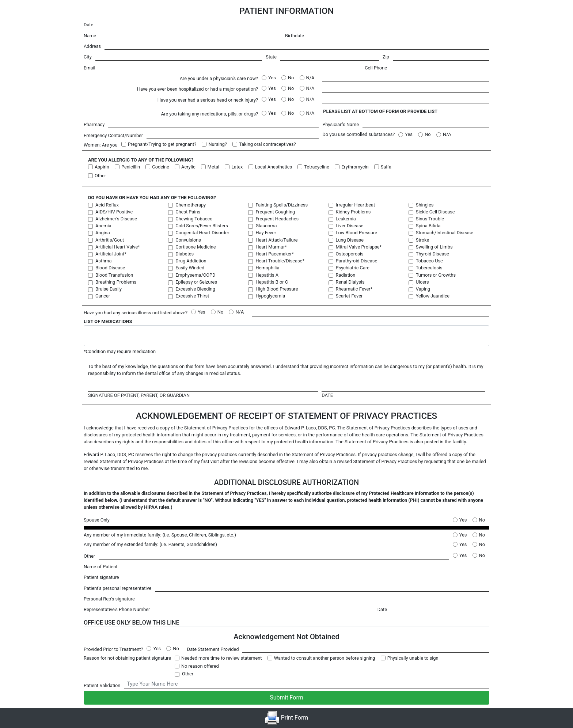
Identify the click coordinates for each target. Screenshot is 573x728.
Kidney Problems (353, 212)
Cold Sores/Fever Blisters (202, 226)
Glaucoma (266, 226)
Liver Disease (350, 226)
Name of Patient (101, 567)
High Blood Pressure (277, 289)
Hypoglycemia (270, 296)
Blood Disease (110, 268)
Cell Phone (376, 68)
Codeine (161, 167)
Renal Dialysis (350, 282)
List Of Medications (108, 321)
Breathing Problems (116, 282)
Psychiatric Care (353, 268)
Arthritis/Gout (110, 240)
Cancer (103, 296)
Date (88, 25)
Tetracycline (316, 167)
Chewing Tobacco (194, 219)
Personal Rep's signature (109, 599)
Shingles (425, 205)
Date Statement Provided (213, 649)
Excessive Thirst (192, 296)
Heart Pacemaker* (275, 254)
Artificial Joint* (111, 254)
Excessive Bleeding (195, 289)
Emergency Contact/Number (113, 135)
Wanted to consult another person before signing (325, 658)
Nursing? (218, 144)
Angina (103, 233)
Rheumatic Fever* (354, 289)
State (271, 57)
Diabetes (185, 254)
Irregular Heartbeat (355, 205)
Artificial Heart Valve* (118, 247)
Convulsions (188, 240)
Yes (272, 78)
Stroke (422, 240)
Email (90, 68)
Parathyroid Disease (357, 261)
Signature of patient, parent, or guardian (139, 395)
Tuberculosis (429, 268)
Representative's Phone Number (117, 609)
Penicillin (131, 167)
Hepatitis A (267, 275)
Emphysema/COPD (195, 275)
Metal (213, 167)
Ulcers (422, 282)
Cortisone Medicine (196, 247)
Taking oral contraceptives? (267, 144)
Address (92, 46)
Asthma (103, 261)
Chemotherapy (191, 205)
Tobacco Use (429, 261)
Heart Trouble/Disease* (280, 261)
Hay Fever (266, 233)
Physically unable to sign (413, 658)
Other (100, 176)
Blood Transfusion (114, 275)
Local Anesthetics (274, 167)
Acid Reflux (107, 205)
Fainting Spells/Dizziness (282, 205)
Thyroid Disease (432, 254)
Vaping (423, 289)
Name (90, 36)
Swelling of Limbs (434, 247)
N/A (310, 78)
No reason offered (200, 666)
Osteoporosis (350, 254)
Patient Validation (102, 685)
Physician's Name (341, 124)
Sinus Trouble (430, 219)
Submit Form (286, 697)
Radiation (346, 275)
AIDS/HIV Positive (114, 212)
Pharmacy (94, 124)
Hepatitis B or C (272, 282)
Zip (386, 57)
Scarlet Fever (349, 296)
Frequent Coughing (275, 212)
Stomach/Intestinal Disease (445, 233)
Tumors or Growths (436, 275)
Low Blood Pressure (356, 233)
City (88, 57)
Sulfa (386, 167)
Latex (237, 167)
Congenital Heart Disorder (202, 233)
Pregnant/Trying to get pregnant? (162, 144)
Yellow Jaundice (433, 296)
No (291, 78)
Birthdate (295, 36)
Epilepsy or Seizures (196, 282)
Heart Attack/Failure (276, 240)
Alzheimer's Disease (116, 219)
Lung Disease (350, 240)
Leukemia (346, 219)
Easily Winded (190, 268)
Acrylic (188, 167)
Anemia (103, 226)
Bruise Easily (109, 289)
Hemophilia (267, 268)
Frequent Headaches (277, 219)
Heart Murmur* (271, 247)
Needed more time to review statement (222, 658)
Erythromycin (355, 167)
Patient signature (101, 577)
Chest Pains (188, 212)
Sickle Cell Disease (435, 212)
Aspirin (102, 167)
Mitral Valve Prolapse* (359, 247)
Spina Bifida (428, 226)
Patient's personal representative (117, 588)
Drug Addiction (191, 261)
